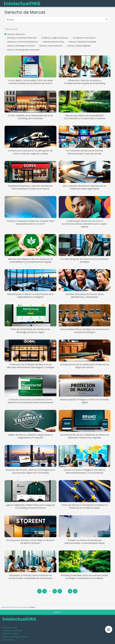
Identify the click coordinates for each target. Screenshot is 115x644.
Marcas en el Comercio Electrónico (21, 42)
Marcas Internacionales (52, 42)
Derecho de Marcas (15, 34)
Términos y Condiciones (12, 631)
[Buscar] (106, 19)
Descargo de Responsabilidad (15, 637)
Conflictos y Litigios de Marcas (53, 38)
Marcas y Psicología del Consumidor (22, 50)
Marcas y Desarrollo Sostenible (81, 42)
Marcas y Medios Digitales (78, 46)
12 (70, 591)
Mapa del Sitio (8, 640)
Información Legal (10, 627)
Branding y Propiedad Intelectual (20, 38)
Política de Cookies (10, 634)
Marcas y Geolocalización (50, 46)
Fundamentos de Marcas (83, 38)
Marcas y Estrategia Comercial (19, 46)
